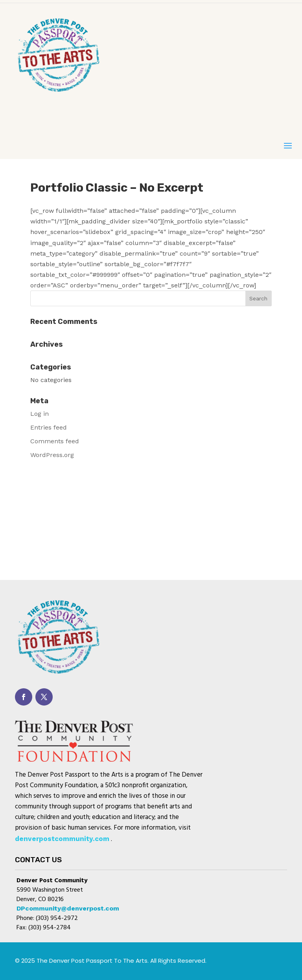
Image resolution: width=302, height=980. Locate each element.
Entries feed (49, 427)
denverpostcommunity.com (62, 839)
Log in (40, 414)
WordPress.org (52, 455)
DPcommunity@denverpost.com (68, 908)
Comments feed (55, 441)
